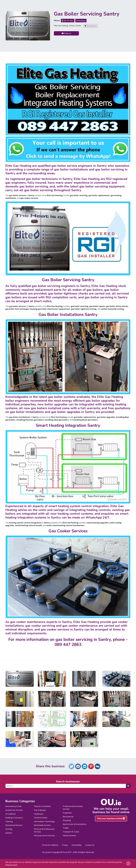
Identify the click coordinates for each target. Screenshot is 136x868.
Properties (67, 813)
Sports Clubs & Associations (74, 824)
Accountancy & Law (13, 806)
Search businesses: (68, 781)
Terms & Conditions (50, 845)
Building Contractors (14, 818)
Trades (66, 828)
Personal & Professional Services (44, 830)
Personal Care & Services (44, 836)
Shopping (67, 820)
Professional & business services (73, 808)
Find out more (11, 865)
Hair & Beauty (40, 810)
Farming (9, 829)
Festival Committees (42, 806)
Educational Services (14, 825)
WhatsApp (81, 21)
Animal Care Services (14, 810)
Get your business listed (111, 818)
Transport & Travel (71, 832)
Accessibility (77, 845)
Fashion (9, 833)
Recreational (68, 817)
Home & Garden (41, 818)
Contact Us (90, 845)
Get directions (91, 26)
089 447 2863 (68, 21)
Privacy (65, 845)
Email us (66, 33)
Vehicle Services (69, 836)
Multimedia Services (42, 825)
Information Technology (44, 821)
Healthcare (39, 814)
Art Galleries (11, 814)
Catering (9, 821)
